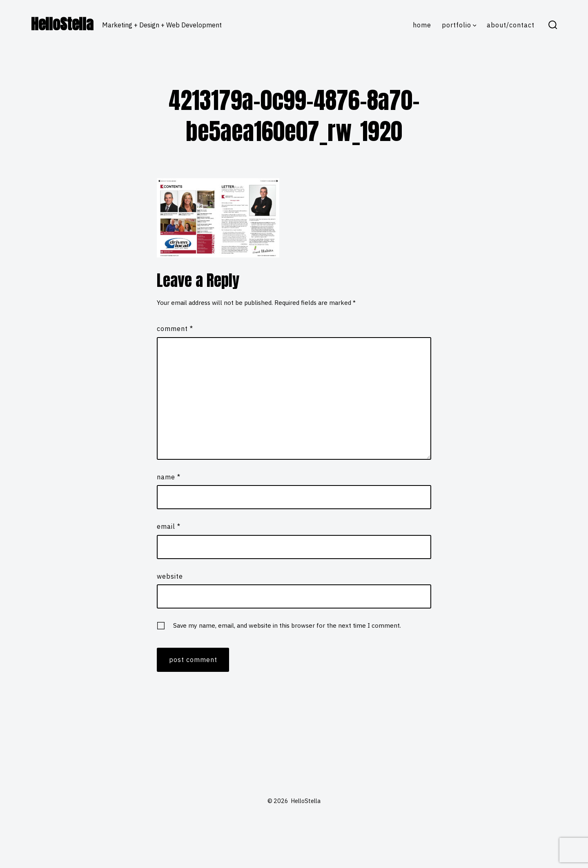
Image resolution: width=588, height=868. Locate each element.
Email (169, 526)
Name (169, 477)
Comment (175, 329)
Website (170, 576)
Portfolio (459, 25)
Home (422, 25)
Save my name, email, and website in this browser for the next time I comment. (287, 625)
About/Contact (511, 25)
